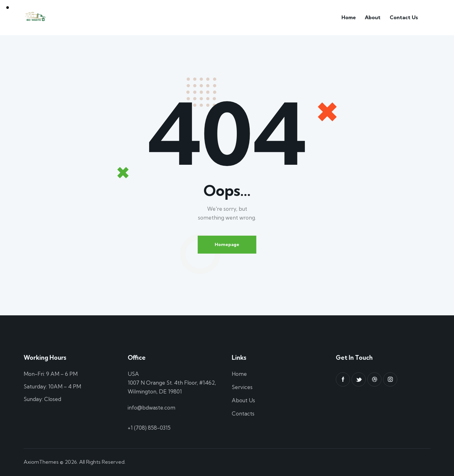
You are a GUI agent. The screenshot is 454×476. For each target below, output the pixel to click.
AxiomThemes (41, 462)
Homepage (227, 244)
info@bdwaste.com (151, 407)
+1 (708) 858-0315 (149, 428)
